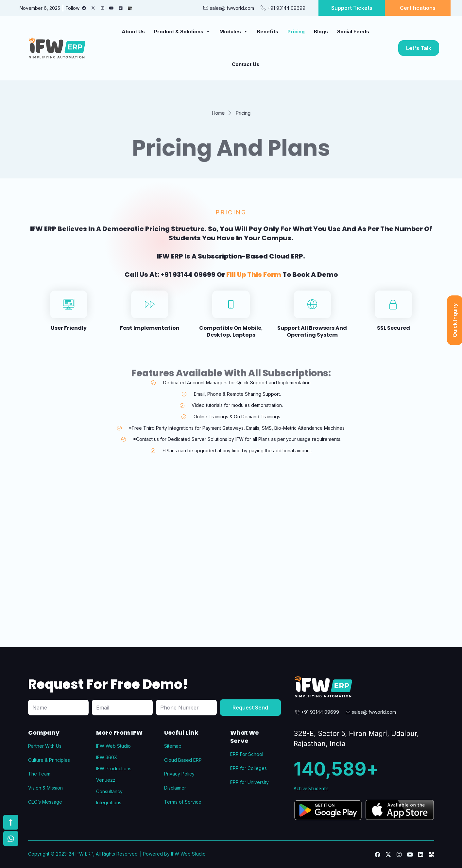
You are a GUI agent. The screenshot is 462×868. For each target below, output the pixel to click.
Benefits (268, 32)
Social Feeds (353, 32)
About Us (133, 32)
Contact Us (246, 64)
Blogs (321, 32)
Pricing (296, 32)
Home (216, 113)
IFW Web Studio (188, 854)
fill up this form (254, 286)
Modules (234, 32)
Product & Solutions (182, 32)
